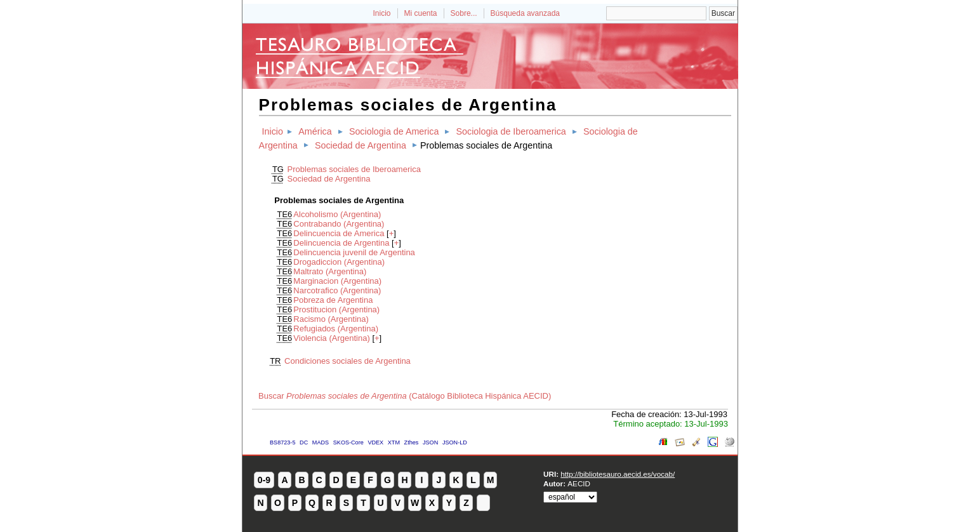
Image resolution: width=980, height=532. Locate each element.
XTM (394, 442)
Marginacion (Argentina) (337, 281)
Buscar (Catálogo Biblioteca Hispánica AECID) (405, 396)
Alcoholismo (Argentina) (337, 214)
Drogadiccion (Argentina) (339, 262)
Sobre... (464, 13)
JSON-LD (455, 442)
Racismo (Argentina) (331, 319)
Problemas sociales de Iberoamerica (354, 169)
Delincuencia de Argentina (341, 243)
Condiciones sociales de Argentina (348, 361)
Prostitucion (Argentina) (336, 309)
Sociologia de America (394, 131)
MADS (321, 442)
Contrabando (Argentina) (339, 224)
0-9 (264, 480)
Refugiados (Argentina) (336, 329)
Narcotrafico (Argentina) (337, 290)
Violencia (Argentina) (331, 338)
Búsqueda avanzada (525, 13)
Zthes (412, 442)
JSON (430, 442)
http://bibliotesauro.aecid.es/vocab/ (618, 474)
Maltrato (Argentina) (330, 271)
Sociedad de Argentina (361, 145)
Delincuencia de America (339, 233)
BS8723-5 (282, 442)
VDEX (375, 442)
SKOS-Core (348, 442)
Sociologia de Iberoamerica (511, 131)
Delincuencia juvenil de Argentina (354, 252)
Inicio (381, 13)
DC (304, 442)
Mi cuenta (421, 13)
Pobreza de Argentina (333, 300)
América (315, 131)
